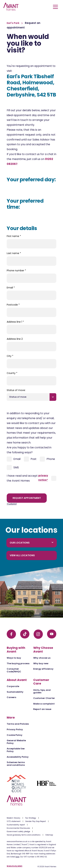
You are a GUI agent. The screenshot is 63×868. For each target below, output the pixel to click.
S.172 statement (14, 821)
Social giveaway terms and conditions (24, 835)
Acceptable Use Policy (16, 750)
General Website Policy (16, 742)
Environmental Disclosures (18, 828)
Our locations (32, 543)
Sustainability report (16, 825)
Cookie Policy (15, 735)
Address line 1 (15, 322)
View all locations (22, 555)
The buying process (18, 663)
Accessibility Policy (18, 757)
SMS (13, 468)
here (17, 857)
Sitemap (49, 835)
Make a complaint (44, 704)
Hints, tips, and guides (42, 691)
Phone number (16, 270)
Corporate (13, 686)
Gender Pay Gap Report (36, 821)
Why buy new (41, 663)
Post (30, 459)
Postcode (13, 305)
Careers (11, 697)
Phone (47, 459)
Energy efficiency (43, 669)
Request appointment (27, 498)
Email (11, 288)
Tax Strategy (31, 818)
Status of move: (16, 390)
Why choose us (42, 658)
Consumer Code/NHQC (14, 670)
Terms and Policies (18, 724)
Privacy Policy (15, 729)
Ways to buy (14, 658)
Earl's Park (13, 23)
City (10, 356)
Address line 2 (15, 339)
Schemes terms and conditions (16, 764)
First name (14, 236)
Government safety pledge (18, 832)
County (12, 373)
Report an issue (42, 709)
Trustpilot (12, 504)
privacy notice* (43, 478)
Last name (14, 253)
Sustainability (15, 692)
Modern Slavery (14, 818)
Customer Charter (44, 698)
